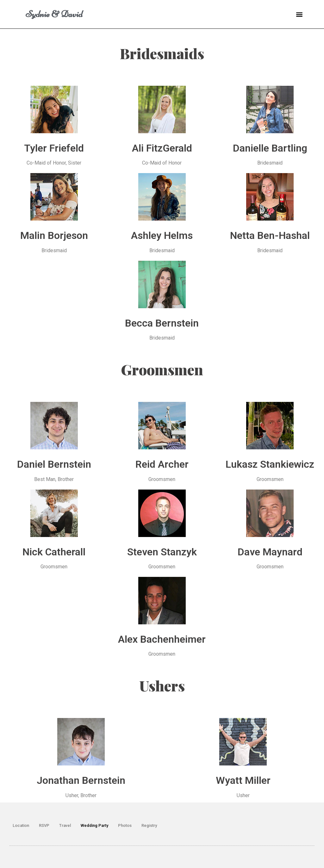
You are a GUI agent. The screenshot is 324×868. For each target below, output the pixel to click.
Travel (65, 825)
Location (21, 825)
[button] (299, 14)
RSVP (44, 825)
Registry (149, 825)
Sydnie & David (54, 14)
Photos (125, 825)
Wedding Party (94, 825)
